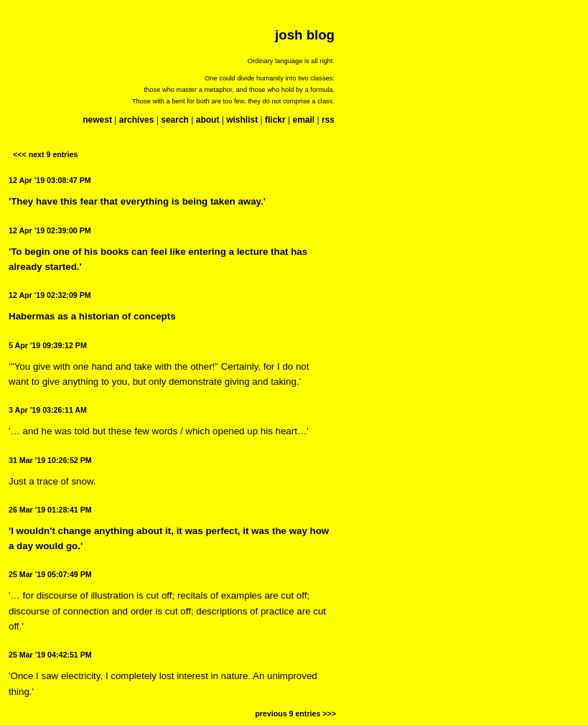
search (175, 120)
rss (328, 120)
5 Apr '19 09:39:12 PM (48, 345)
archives (137, 120)
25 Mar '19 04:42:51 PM (50, 655)
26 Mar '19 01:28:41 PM (50, 510)
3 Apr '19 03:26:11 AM (48, 410)
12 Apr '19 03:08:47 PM (50, 180)
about (208, 120)
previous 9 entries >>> (295, 714)
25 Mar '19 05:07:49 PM (50, 574)
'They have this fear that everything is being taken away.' (137, 201)
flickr (275, 120)
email (303, 120)
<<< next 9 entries (45, 154)
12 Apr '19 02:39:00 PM (50, 230)
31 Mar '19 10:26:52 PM (50, 460)
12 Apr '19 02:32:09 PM (50, 295)
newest (97, 120)
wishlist (242, 120)
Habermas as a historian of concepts (92, 316)
